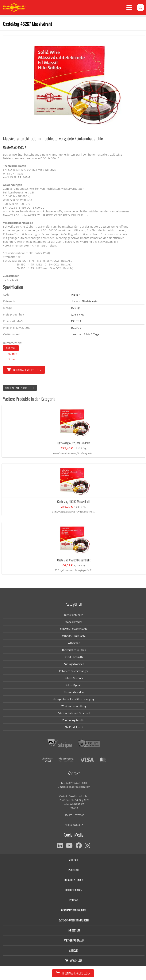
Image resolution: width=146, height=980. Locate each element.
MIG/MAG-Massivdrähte (74, 629)
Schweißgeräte (74, 685)
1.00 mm (12, 354)
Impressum (74, 930)
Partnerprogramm (74, 940)
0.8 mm (11, 348)
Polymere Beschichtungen (74, 671)
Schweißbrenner (74, 678)
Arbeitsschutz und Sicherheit (74, 713)
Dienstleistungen (74, 615)
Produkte (74, 870)
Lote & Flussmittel (74, 657)
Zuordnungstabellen (74, 720)
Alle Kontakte (74, 825)
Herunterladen (74, 890)
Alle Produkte (74, 727)
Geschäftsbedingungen (74, 910)
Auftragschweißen (74, 664)
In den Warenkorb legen (24, 370)
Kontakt (74, 900)
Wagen (74, 960)
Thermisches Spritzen (74, 650)
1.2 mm (11, 359)
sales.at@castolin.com (78, 787)
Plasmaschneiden (74, 692)
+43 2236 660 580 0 (76, 783)
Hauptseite (74, 860)
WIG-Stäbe (74, 643)
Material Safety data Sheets (20, 388)
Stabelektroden (74, 622)
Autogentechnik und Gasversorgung (74, 699)
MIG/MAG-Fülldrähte (74, 636)
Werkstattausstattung (74, 706)
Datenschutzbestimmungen (74, 920)
